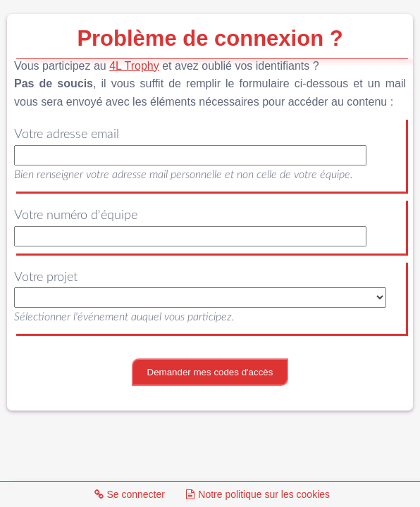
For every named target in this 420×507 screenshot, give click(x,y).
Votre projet (46, 277)
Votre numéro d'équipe (76, 215)
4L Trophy (134, 66)
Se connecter (129, 494)
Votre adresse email (67, 134)
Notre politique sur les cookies (257, 494)
